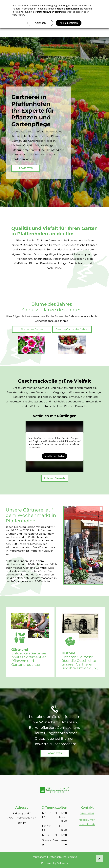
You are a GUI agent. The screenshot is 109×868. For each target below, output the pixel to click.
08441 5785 (87, 814)
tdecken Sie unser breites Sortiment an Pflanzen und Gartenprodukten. (29, 659)
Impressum (39, 857)
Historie (68, 653)
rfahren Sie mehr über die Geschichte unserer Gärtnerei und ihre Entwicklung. (80, 663)
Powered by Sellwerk (54, 863)
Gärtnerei (20, 650)
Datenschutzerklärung (63, 857)
